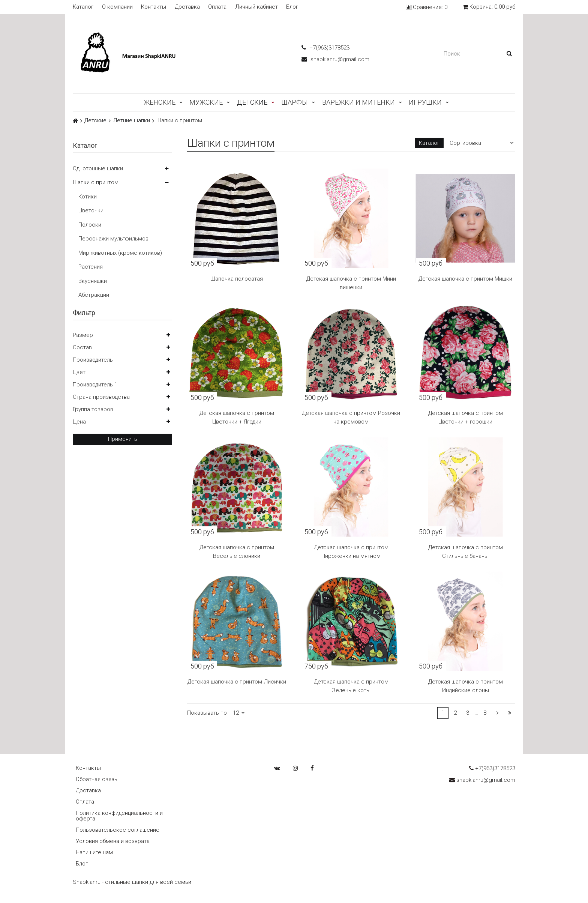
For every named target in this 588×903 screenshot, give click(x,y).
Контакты (154, 7)
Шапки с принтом (96, 182)
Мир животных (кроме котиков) (120, 253)
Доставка (187, 7)
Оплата (217, 7)
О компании (117, 7)
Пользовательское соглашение (118, 830)
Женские (160, 102)
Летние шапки (131, 121)
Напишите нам (94, 852)
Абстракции (94, 295)
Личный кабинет (256, 7)
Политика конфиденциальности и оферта (119, 816)
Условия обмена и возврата (113, 841)
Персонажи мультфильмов (113, 239)
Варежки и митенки (358, 102)
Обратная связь (97, 779)
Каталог (83, 7)
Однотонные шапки (98, 168)
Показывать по (207, 713)
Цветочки (91, 210)
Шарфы (295, 102)
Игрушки (425, 102)
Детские (252, 102)
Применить (123, 439)
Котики (88, 197)
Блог (292, 7)
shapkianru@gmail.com (335, 59)
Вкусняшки (93, 281)
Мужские (206, 102)
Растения (91, 267)
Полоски (90, 225)
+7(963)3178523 (325, 48)
